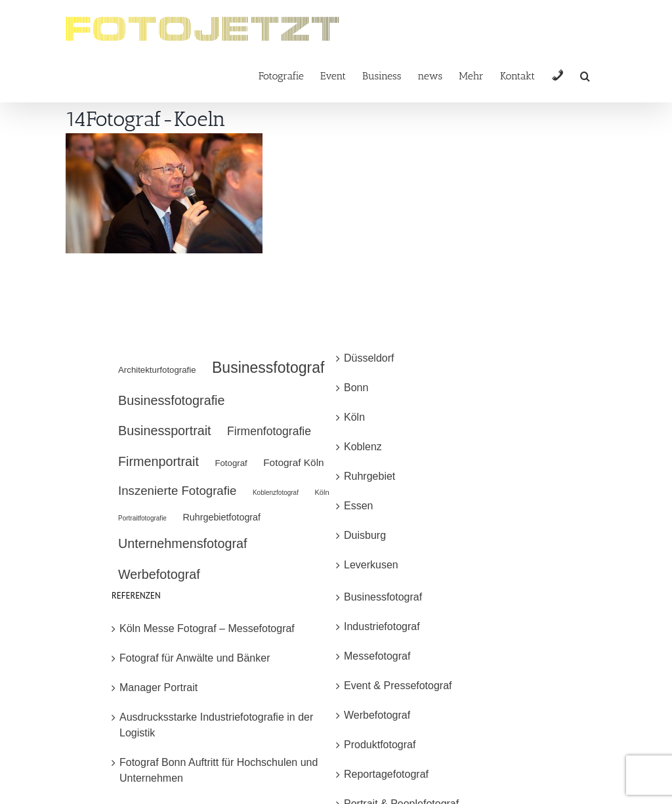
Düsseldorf (369, 358)
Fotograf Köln (294, 462)
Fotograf (231, 463)
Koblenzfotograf (276, 493)
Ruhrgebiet (369, 476)
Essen (358, 506)
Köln (322, 492)
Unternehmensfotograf (183, 543)
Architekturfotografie (157, 370)
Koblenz (363, 447)
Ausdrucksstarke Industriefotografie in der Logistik (216, 725)
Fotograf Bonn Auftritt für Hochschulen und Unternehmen (219, 770)
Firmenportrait (158, 461)
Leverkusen (371, 565)
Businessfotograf (268, 368)
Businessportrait (165, 431)
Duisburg (365, 535)
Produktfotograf (380, 745)
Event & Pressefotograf (398, 686)
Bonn (356, 388)
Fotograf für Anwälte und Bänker (195, 658)
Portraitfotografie (142, 518)
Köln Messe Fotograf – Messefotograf (207, 628)
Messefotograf (377, 656)
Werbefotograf (159, 574)
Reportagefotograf (386, 774)
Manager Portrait (158, 688)
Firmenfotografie (269, 431)
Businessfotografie (171, 400)
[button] (585, 75)
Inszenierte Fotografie (177, 491)
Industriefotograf (382, 626)
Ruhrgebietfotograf (221, 517)
